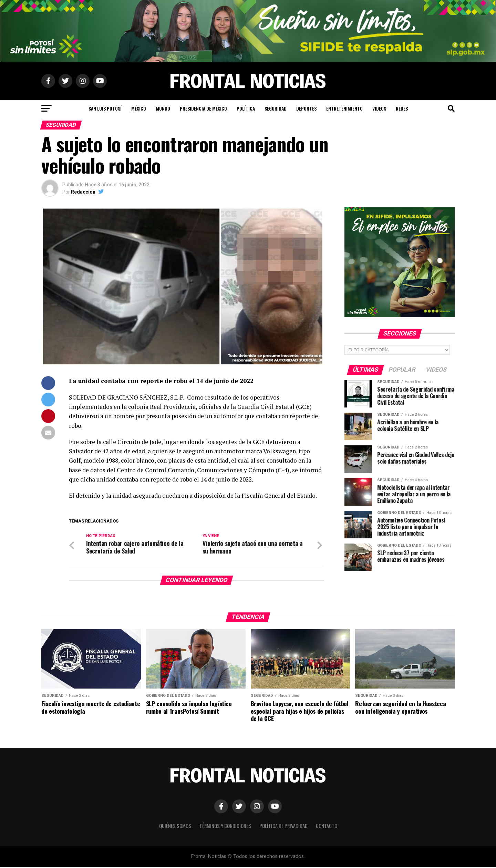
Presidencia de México (203, 108)
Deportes (306, 108)
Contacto (327, 827)
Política (246, 108)
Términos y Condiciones (225, 827)
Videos (379, 108)
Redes (402, 108)
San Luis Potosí (105, 108)
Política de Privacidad (283, 827)
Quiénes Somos (175, 827)
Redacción (83, 192)
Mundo (163, 108)
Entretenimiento (344, 108)
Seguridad (276, 108)
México (139, 108)
